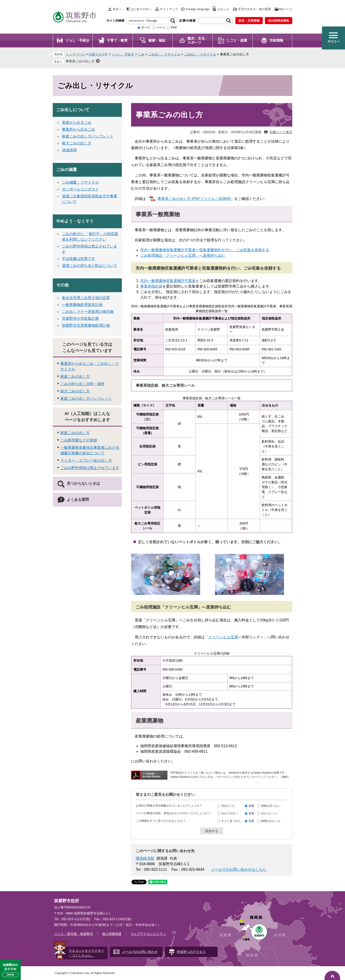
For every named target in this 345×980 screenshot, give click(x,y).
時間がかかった (271, 821)
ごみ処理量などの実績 (79, 440)
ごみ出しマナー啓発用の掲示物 (88, 312)
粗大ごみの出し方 (77, 143)
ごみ (141, 54)
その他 (62, 285)
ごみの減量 (67, 170)
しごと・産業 (237, 40)
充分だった (228, 806)
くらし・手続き (77, 40)
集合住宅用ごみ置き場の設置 (86, 298)
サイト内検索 (115, 21)
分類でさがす (98, 54)
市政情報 (276, 40)
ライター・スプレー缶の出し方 (86, 460)
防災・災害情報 (249, 21)
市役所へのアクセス (191, 952)
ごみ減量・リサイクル (80, 182)
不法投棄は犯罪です (79, 259)
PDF (174, 27)
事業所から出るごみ (79, 129)
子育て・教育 (117, 40)
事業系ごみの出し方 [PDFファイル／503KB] (194, 199)
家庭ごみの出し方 (75, 376)
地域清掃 (69, 150)
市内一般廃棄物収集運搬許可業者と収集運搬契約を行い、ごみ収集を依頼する (205, 250)
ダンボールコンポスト (80, 189)
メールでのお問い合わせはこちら (239, 869)
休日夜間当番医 (279, 21)
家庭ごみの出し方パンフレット (88, 136)
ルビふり (224, 9)
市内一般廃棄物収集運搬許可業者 (168, 281)
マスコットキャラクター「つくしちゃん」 (86, 953)
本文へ (117, 9)
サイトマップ (169, 9)
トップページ (75, 54)
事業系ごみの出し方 (80, 61)
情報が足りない (271, 806)
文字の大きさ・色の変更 (254, 9)
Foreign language (198, 9)
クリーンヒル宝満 (223, 637)
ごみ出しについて (73, 110)
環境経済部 (145, 858)
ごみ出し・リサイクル (164, 54)
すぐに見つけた (231, 821)
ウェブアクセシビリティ (148, 934)
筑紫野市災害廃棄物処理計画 (86, 325)
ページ (161, 27)
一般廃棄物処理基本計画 (82, 305)
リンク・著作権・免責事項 (73, 934)
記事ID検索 (188, 21)
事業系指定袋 (151, 286)
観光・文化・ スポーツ (198, 40)
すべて (146, 27)
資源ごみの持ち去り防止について (90, 266)
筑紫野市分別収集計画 (80, 318)
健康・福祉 (157, 40)
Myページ (286, 9)
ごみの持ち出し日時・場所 (82, 384)
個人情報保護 (112, 934)
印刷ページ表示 (281, 132)
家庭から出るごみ (77, 122)
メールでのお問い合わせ (140, 952)
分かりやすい (230, 813)
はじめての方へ (141, 9)
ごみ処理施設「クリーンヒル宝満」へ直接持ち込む (183, 255)
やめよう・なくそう (75, 221)
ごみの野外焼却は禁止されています (90, 468)
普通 (251, 806)
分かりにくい (269, 813)
